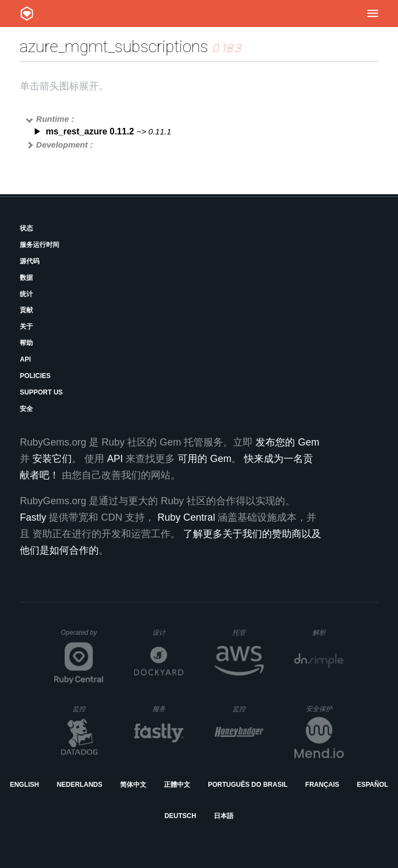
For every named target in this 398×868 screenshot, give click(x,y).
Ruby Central (186, 517)
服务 (168, 709)
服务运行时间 (39, 245)
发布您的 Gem (287, 442)
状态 (26, 228)
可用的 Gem (204, 459)
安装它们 (52, 459)
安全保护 (325, 709)
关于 (26, 326)
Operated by (82, 636)
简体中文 (133, 785)
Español (373, 785)
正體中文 (177, 785)
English (24, 785)
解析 (328, 632)
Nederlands (79, 785)
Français (322, 785)
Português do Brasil (248, 785)
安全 (26, 409)
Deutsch (180, 816)
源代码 (30, 261)
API (25, 359)
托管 (246, 632)
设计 (168, 632)
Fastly (33, 517)
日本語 (224, 816)
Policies (35, 376)
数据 (26, 278)
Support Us (41, 392)
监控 (88, 709)
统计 (26, 294)
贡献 (26, 310)
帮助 (26, 343)
